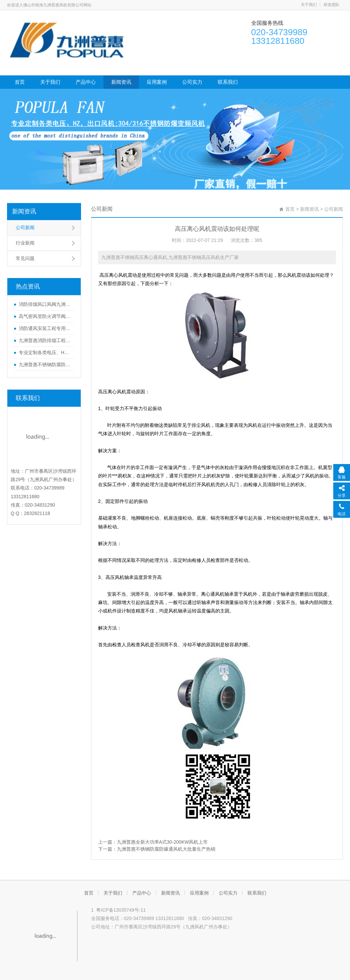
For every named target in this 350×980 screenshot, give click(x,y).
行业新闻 (25, 243)
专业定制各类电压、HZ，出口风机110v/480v (45, 352)
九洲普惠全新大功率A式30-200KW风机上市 (162, 842)
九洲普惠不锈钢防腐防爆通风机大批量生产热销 (45, 365)
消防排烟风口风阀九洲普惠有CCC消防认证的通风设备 (45, 304)
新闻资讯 (121, 82)
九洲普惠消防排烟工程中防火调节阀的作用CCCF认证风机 (45, 340)
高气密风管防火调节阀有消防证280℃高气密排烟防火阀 (45, 316)
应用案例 (157, 82)
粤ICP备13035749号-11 (121, 910)
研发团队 (332, 5)
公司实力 (192, 82)
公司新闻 (25, 227)
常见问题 (25, 258)
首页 (20, 82)
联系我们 (228, 82)
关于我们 (309, 5)
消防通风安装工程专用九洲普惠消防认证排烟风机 (45, 328)
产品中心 (86, 82)
